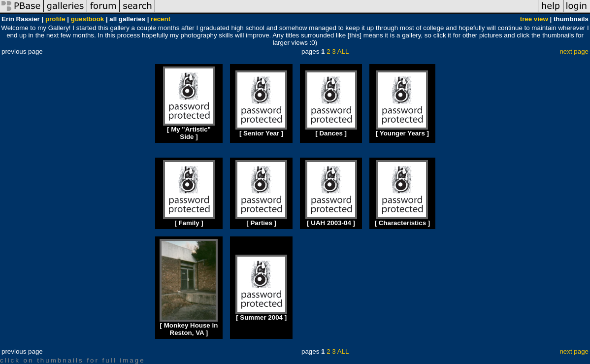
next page (574, 51)
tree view (534, 19)
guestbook (87, 19)
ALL (343, 51)
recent (161, 19)
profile (55, 19)
